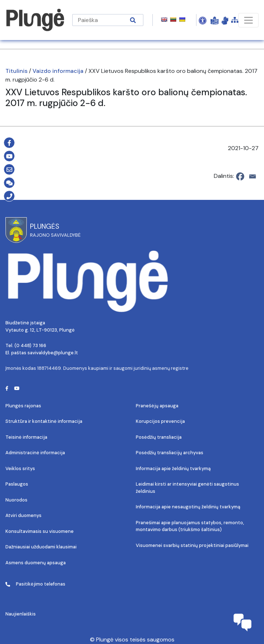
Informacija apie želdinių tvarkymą (173, 468)
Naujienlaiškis (21, 614)
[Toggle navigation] (248, 20)
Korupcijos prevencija (160, 421)
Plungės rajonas (23, 406)
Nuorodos (16, 500)
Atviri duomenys (23, 515)
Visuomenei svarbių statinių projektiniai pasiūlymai (192, 545)
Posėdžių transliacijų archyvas (170, 453)
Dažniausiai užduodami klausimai (41, 547)
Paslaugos (17, 484)
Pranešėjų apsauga (157, 406)
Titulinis (16, 71)
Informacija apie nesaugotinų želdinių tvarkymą (188, 507)
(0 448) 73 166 (30, 345)
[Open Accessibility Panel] (203, 20)
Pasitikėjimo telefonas (35, 584)
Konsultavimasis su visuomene (40, 531)
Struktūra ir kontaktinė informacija (44, 421)
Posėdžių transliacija (159, 437)
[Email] (252, 176)
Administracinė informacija (35, 453)
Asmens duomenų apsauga (36, 563)
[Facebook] (240, 176)
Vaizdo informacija (58, 71)
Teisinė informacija (26, 437)
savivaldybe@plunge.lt (53, 353)
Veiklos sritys (20, 468)
